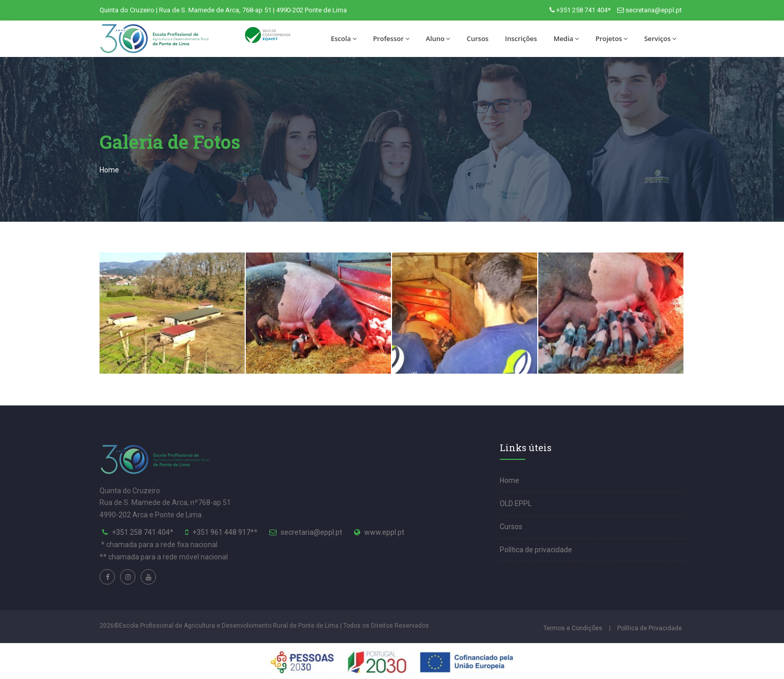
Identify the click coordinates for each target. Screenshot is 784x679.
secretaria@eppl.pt (654, 10)
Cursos (477, 38)
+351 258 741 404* (583, 10)
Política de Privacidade (650, 628)
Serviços (660, 38)
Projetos (611, 38)
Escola (344, 38)
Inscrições (521, 38)
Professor (391, 38)
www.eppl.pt (384, 532)
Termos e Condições (573, 628)
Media (566, 38)
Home (109, 170)
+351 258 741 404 (141, 532)
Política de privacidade (536, 550)
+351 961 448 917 (221, 532)
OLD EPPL (516, 503)
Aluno (438, 38)
